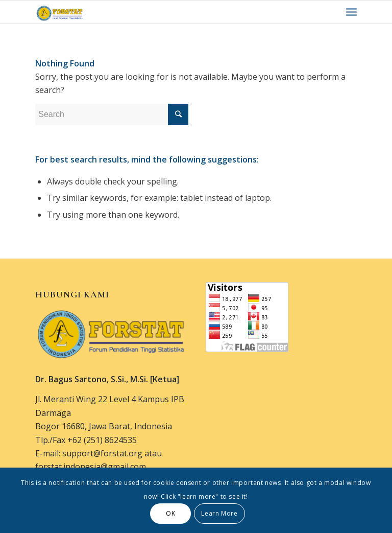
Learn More (219, 513)
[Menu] (351, 12)
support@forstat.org (102, 453)
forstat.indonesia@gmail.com (91, 467)
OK (170, 513)
